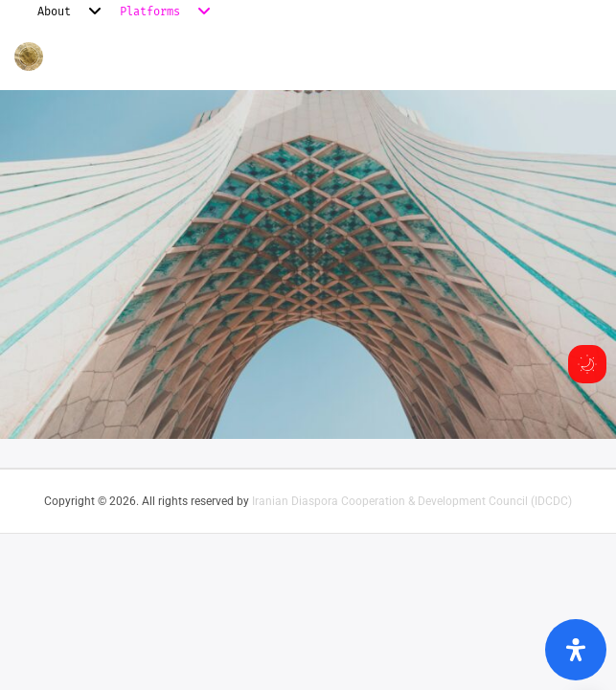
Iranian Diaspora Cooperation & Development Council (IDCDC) (412, 501)
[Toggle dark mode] (587, 364)
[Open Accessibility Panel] (576, 650)
